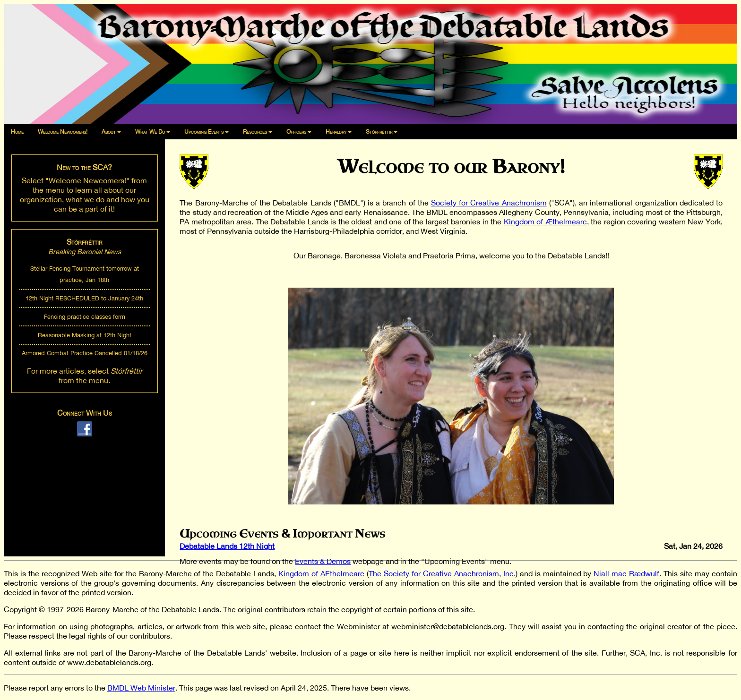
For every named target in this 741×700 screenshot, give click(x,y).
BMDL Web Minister (141, 688)
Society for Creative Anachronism (489, 203)
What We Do (150, 132)
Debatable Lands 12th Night (227, 546)
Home (17, 132)
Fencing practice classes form (85, 317)
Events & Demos (323, 561)
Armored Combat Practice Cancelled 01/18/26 (85, 353)
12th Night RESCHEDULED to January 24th (84, 298)
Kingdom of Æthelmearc (545, 222)
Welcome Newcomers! (63, 132)
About (109, 132)
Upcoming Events (204, 132)
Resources (255, 132)
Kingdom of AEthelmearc (321, 573)
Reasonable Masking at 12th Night (85, 335)
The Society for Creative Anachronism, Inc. (442, 573)
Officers (296, 132)
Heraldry (336, 132)
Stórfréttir (379, 132)
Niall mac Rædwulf (626, 573)
